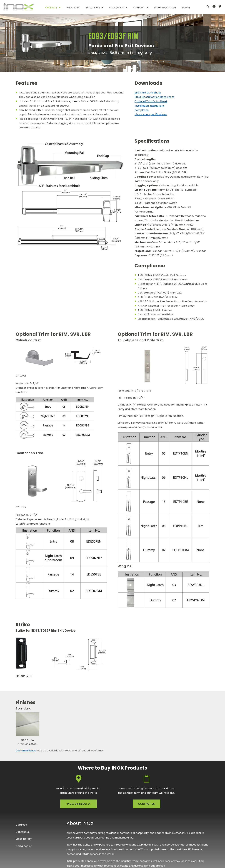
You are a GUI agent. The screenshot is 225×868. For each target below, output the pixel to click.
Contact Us (23, 832)
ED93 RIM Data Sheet (148, 93)
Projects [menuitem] (73, 8)
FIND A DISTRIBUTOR (79, 804)
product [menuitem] (51, 8)
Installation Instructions (150, 106)
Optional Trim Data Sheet (151, 101)
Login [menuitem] (186, 8)
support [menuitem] (139, 8)
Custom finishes (26, 751)
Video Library (24, 839)
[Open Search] (208, 7)
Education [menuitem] (117, 8)
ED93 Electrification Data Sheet (154, 97)
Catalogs (21, 825)
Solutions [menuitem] (93, 8)
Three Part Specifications (151, 114)
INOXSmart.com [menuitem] (165, 8)
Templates (141, 110)
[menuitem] (214, 7)
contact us (146, 804)
